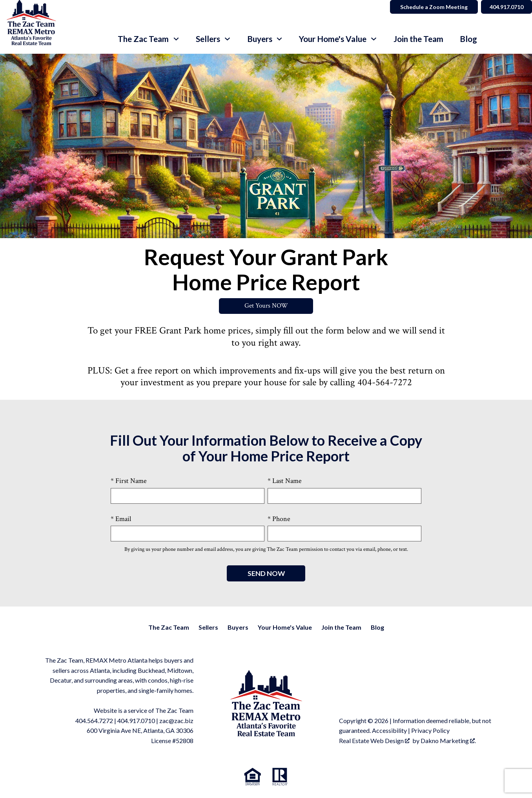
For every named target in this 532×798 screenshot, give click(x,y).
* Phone (279, 519)
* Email (121, 519)
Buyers (238, 628)
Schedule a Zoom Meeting (431, 7)
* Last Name (285, 481)
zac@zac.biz (176, 721)
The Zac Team (169, 628)
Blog (468, 39)
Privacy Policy (430, 731)
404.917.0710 (136, 721)
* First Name (129, 481)
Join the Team (418, 39)
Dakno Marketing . (448, 741)
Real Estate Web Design (374, 741)
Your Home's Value (285, 628)
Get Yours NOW (266, 306)
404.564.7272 (94, 721)
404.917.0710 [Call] (505, 7)
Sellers (208, 628)
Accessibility (389, 731)
